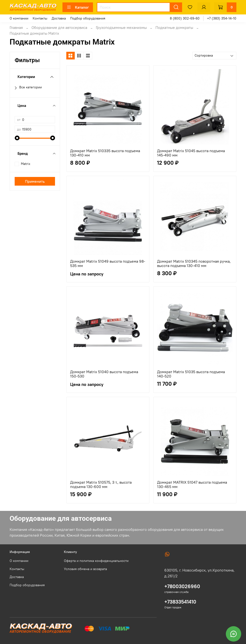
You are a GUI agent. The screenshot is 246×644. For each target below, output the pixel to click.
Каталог (78, 7)
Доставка (59, 18)
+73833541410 (180, 602)
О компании (19, 18)
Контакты (40, 18)
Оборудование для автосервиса (59, 27)
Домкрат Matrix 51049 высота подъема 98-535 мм (108, 263)
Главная (16, 27)
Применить (35, 181)
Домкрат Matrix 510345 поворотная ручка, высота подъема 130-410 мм (194, 263)
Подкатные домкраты (174, 27)
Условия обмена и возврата (85, 569)
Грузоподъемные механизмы (121, 27)
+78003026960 (182, 586)
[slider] (17, 138)
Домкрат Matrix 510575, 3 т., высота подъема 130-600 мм (101, 484)
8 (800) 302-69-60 (185, 18)
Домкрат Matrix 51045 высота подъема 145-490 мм (191, 153)
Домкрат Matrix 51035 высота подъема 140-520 (191, 374)
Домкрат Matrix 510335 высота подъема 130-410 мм (105, 153)
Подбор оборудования (88, 18)
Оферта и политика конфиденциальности (96, 561)
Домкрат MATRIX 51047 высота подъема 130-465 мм (192, 484)
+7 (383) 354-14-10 (222, 18)
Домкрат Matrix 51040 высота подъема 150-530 (104, 374)
